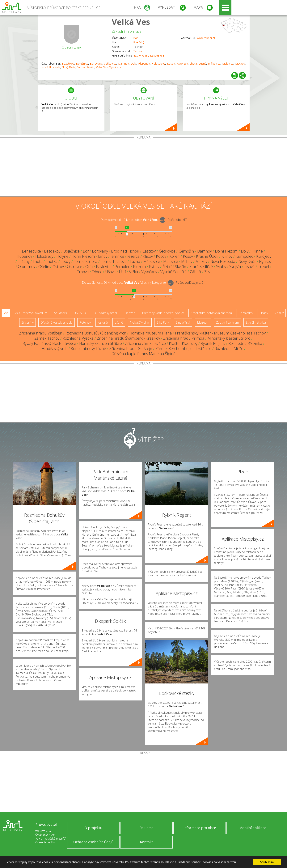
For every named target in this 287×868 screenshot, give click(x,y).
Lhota (193, 64)
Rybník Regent (213, 343)
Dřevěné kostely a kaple (57, 322)
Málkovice (214, 64)
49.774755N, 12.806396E (149, 55)
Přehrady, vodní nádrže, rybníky (163, 313)
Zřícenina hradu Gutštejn (131, 349)
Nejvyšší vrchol (140, 322)
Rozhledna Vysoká (78, 338)
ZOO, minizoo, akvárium (31, 313)
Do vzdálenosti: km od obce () (124, 283)
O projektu (93, 828)
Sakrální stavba (256, 322)
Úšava (110, 272)
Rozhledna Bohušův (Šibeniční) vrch (96, 333)
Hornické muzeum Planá (151, 333)
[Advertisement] (144, 168)
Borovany (96, 64)
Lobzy (66, 261)
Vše (6, 313)
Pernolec (122, 267)
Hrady (264, 313)
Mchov (187, 261)
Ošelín (44, 267)
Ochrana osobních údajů (93, 842)
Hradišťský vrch (55, 349)
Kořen (175, 256)
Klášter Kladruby (183, 343)
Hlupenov (144, 64)
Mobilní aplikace (253, 828)
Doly (133, 64)
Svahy (221, 267)
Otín (89, 267)
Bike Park (163, 322)
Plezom (139, 267)
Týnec (97, 272)
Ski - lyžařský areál (105, 313)
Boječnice (82, 64)
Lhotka (52, 261)
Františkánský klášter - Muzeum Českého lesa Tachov (220, 333)
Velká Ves (131, 22)
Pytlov (154, 267)
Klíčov (148, 256)
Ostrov (81, 67)
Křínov (227, 256)
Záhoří (195, 272)
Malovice (228, 64)
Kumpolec (244, 256)
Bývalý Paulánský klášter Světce (49, 343)
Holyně (62, 256)
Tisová (249, 267)
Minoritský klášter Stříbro (229, 338)
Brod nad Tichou (125, 251)
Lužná (203, 64)
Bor (136, 38)
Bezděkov (68, 64)
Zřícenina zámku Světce (145, 343)
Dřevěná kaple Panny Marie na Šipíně (143, 354)
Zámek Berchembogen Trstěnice (183, 349)
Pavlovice (104, 267)
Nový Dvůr (68, 67)
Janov (103, 256)
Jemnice (117, 256)
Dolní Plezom (226, 251)
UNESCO (80, 313)
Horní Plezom (83, 256)
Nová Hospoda (51, 67)
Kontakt (147, 842)
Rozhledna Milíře (229, 349)
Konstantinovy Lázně (88, 349)
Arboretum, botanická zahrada (211, 313)
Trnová (83, 272)
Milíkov (201, 261)
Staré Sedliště (201, 267)
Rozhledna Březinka (245, 343)
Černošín (186, 251)
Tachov (138, 51)
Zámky (279, 313)
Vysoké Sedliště (173, 272)
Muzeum (203, 322)
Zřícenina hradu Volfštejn (41, 333)
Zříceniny (27, 322)
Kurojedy (182, 64)
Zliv (207, 272)
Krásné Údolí (207, 256)
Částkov (149, 251)
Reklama (147, 828)
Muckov (240, 64)
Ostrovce (75, 267)
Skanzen (129, 313)
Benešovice (31, 251)
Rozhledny (246, 313)
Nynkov (265, 261)
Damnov (124, 64)
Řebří (167, 267)
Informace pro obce (200, 828)
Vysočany (115, 67)
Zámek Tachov (47, 338)
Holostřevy (158, 64)
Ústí (122, 272)
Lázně (119, 322)
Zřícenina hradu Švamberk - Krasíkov (128, 338)
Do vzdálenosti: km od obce (129, 220)
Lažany (24, 261)
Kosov (171, 64)
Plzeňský (139, 42)
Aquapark (60, 313)
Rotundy (85, 322)
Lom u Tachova (114, 261)
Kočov (161, 256)
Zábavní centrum (227, 322)
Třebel (264, 267)
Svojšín (235, 267)
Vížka (134, 272)
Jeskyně (103, 322)
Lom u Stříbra (86, 261)
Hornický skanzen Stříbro (101, 343)
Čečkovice (110, 64)
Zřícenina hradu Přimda (184, 338)
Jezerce (133, 256)
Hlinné (257, 251)
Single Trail (183, 322)
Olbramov (27, 267)
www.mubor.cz (206, 38)
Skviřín (91, 67)
